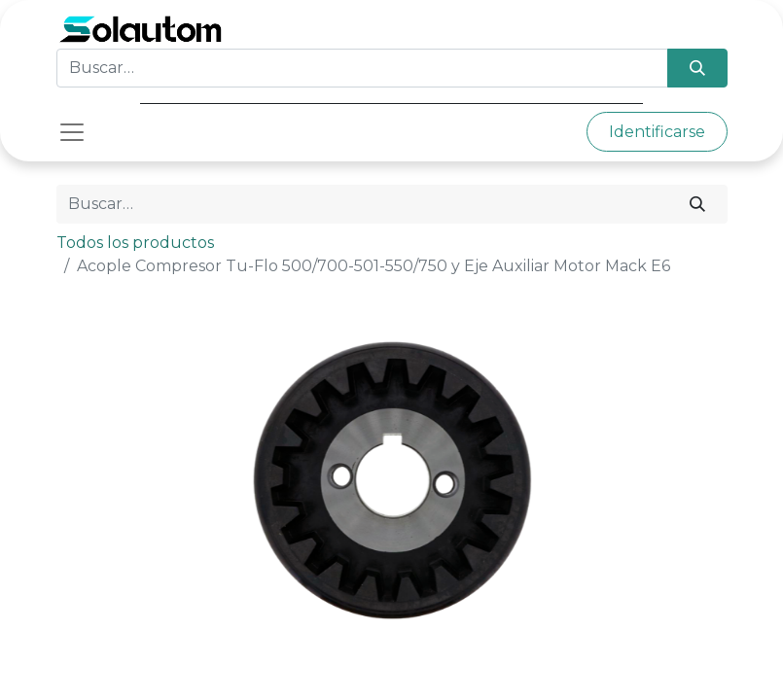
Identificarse (657, 132)
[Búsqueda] (697, 68)
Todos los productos (135, 243)
